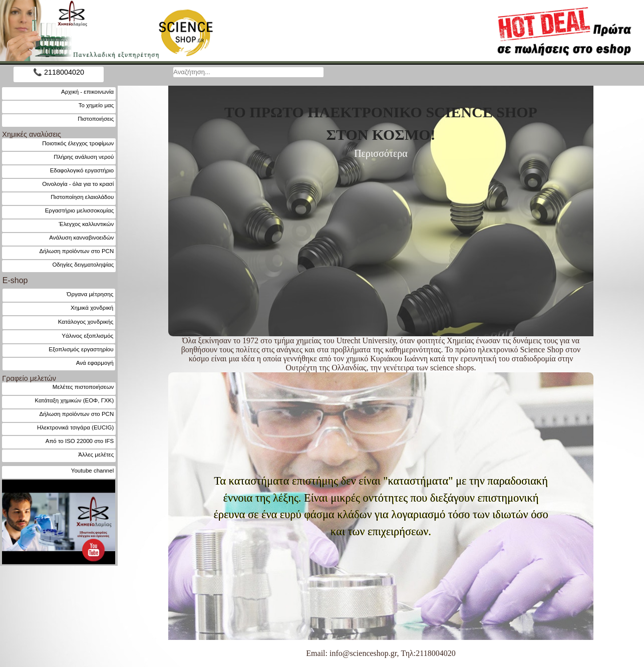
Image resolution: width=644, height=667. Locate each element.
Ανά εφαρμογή (95, 363)
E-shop (15, 280)
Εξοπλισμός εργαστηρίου (81, 349)
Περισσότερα (381, 153)
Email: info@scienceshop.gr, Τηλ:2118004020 (381, 653)
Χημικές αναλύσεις (32, 134)
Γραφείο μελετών (29, 378)
